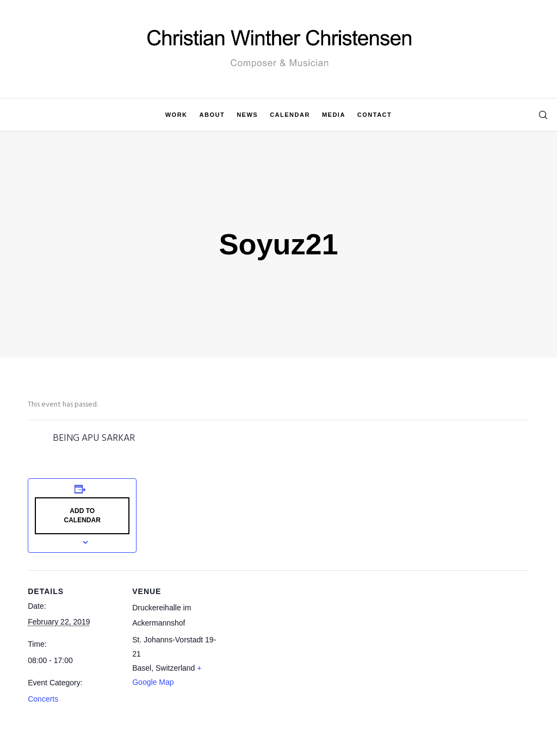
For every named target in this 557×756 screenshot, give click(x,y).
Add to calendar (82, 516)
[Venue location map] (294, 645)
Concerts (43, 699)
